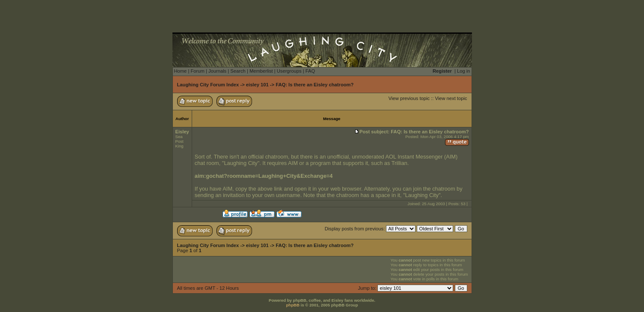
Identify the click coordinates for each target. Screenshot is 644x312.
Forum (197, 71)
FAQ (310, 71)
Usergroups (289, 71)
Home (181, 71)
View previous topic (409, 98)
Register (442, 71)
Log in (463, 71)
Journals (217, 71)
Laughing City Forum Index (208, 85)
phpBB (292, 305)
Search (238, 71)
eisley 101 (257, 85)
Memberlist (261, 71)
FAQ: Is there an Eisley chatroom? (315, 85)
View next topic (451, 98)
